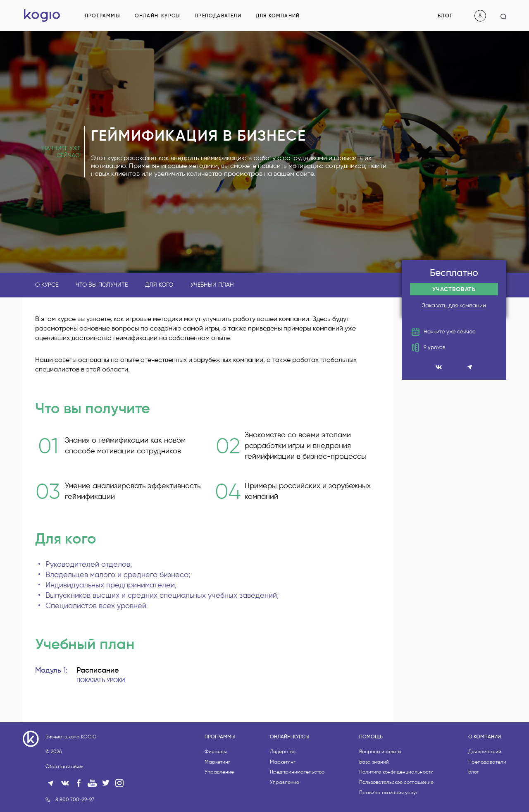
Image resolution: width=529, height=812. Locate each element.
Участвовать (454, 289)
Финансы (216, 782)
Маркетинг (217, 793)
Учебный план (212, 285)
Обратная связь (64, 797)
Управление (219, 803)
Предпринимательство (297, 803)
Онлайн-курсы (157, 16)
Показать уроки (101, 680)
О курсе (47, 285)
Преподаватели (218, 16)
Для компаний (278, 16)
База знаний (374, 793)
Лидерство (283, 782)
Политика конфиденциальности (396, 803)
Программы (102, 16)
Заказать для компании (454, 305)
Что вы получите (102, 285)
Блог (445, 16)
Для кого (159, 285)
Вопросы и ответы (380, 782)
